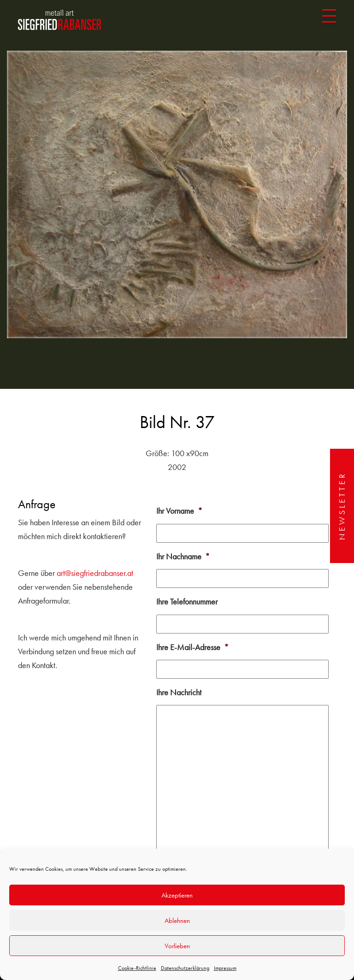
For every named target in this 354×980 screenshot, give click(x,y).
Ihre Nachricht (179, 692)
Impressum (225, 968)
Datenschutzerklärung (185, 968)
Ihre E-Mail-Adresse (192, 647)
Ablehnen (177, 921)
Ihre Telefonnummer (187, 601)
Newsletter (342, 506)
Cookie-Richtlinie (137, 968)
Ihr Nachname (183, 556)
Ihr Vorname (179, 511)
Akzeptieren (177, 895)
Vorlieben (177, 946)
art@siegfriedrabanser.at (95, 573)
